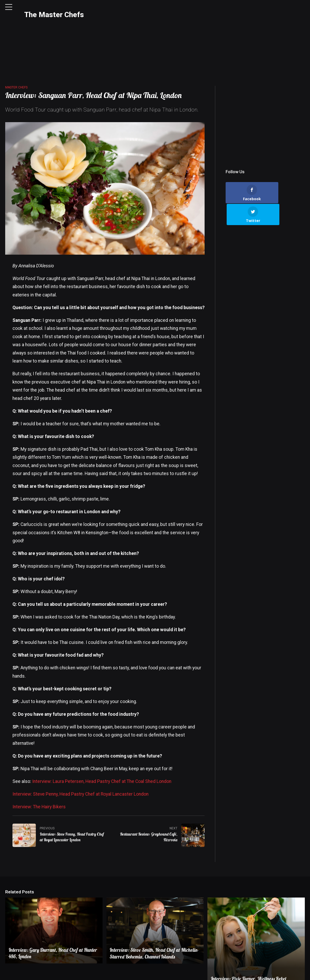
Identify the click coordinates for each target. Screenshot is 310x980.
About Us (210, 970)
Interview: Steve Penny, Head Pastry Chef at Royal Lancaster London (80, 752)
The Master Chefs (54, 15)
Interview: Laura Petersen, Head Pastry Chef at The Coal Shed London (102, 740)
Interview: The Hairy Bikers (39, 765)
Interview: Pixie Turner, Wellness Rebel (249, 937)
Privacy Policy (258, 970)
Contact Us (233, 970)
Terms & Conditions (290, 970)
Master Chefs (16, 46)
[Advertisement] (265, 77)
